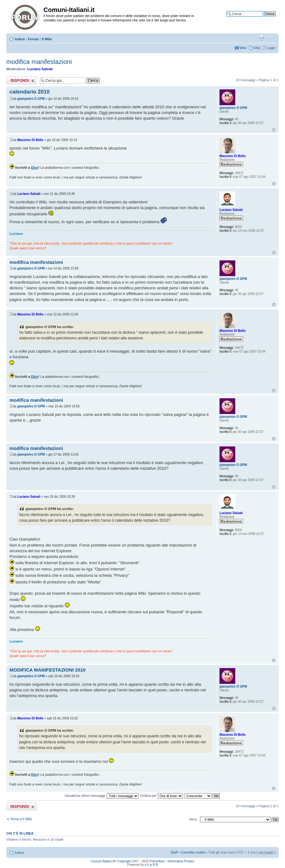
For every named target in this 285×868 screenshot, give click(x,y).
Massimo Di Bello (30, 140)
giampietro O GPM (31, 99)
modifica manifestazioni (39, 62)
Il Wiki (47, 39)
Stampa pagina (261, 38)
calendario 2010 (30, 92)
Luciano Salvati (40, 69)
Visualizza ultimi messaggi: (102, 796)
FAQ (257, 48)
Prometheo (157, 861)
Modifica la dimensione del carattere (271, 38)
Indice (20, 39)
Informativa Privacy (181, 861)
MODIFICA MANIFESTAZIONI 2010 (48, 670)
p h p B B (151, 865)
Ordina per (162, 796)
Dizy (35, 167)
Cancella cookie (193, 852)
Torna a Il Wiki (21, 819)
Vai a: (193, 819)
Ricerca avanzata (262, 19)
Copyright (124, 861)
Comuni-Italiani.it (102, 861)
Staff (174, 852)
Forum (33, 39)
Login (271, 48)
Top (274, 130)
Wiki (243, 48)
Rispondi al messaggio (21, 80)
